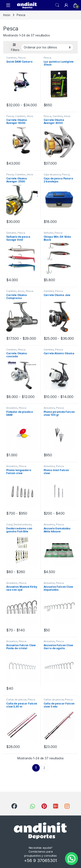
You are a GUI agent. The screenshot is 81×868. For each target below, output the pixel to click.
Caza (9, 524)
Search (57, 5)
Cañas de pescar (16, 700)
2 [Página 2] (44, 768)
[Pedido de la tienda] (47, 47)
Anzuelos (12, 408)
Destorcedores (23, 524)
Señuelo (11, 233)
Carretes (11, 58)
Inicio (7, 15)
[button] (71, 859)
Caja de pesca (52, 174)
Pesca (22, 58)
